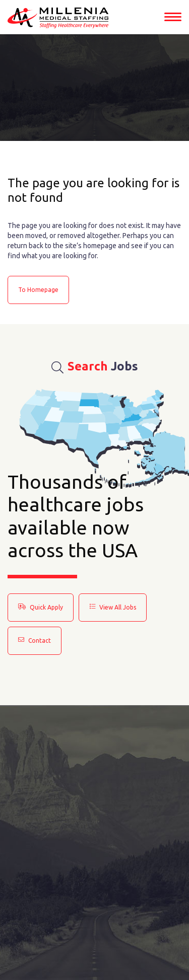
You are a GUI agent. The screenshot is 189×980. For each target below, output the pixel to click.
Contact (35, 640)
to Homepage (38, 290)
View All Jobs (113, 607)
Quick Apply (41, 607)
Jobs (95, 366)
